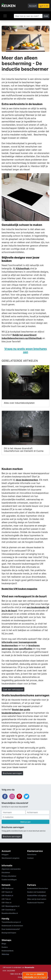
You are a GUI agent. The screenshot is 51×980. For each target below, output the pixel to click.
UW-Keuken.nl (7, 895)
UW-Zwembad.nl (8, 910)
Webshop (5, 954)
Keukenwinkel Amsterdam (38, 888)
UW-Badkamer (8, 888)
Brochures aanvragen (12, 773)
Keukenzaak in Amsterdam (12, 926)
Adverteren (32, 855)
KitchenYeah (23, 268)
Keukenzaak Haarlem (36, 903)
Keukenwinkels (8, 951)
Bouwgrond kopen (9, 933)
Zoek (46, 16)
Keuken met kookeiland (36, 892)
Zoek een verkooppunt (13, 689)
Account (33, 6)
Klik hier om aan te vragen (35, 976)
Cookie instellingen (9, 880)
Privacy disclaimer (9, 876)
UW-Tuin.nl (6, 899)
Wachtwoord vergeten (10, 858)
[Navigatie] (5, 16)
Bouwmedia (30, 967)
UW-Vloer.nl (6, 903)
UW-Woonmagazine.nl (10, 906)
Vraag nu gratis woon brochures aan (26, 350)
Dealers (5, 947)
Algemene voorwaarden (11, 869)
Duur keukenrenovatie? (11, 929)
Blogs (4, 944)
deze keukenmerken (27, 480)
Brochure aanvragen (12, 836)
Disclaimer (6, 872)
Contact (30, 858)
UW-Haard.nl (7, 892)
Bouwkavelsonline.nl (10, 913)
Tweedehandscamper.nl (11, 922)
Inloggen (5, 855)
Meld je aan (26, 822)
